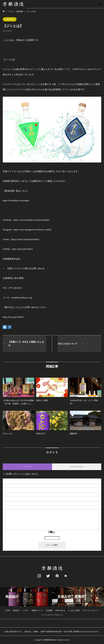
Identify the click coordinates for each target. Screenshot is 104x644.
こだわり (25, 610)
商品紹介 (16, 610)
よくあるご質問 (74, 610)
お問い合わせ (60, 610)
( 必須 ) (17, 482)
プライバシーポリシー (91, 610)
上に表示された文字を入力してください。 (52, 535)
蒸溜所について (37, 610)
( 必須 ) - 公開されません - (18, 490)
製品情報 (10, 19)
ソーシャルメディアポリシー (52, 615)
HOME (8, 610)
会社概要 (49, 610)
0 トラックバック (77, 467)
